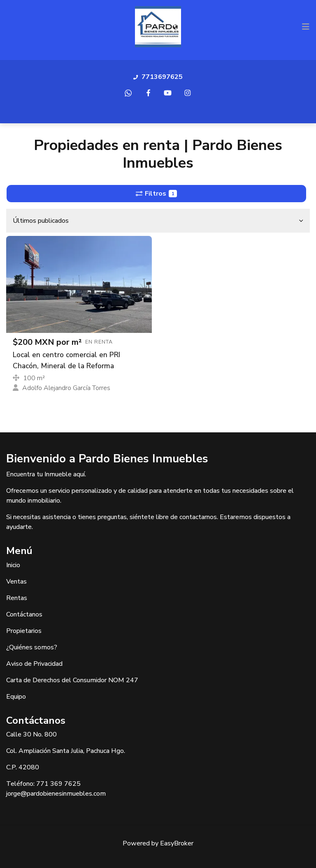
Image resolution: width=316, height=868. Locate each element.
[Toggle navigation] (306, 27)
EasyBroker (177, 843)
